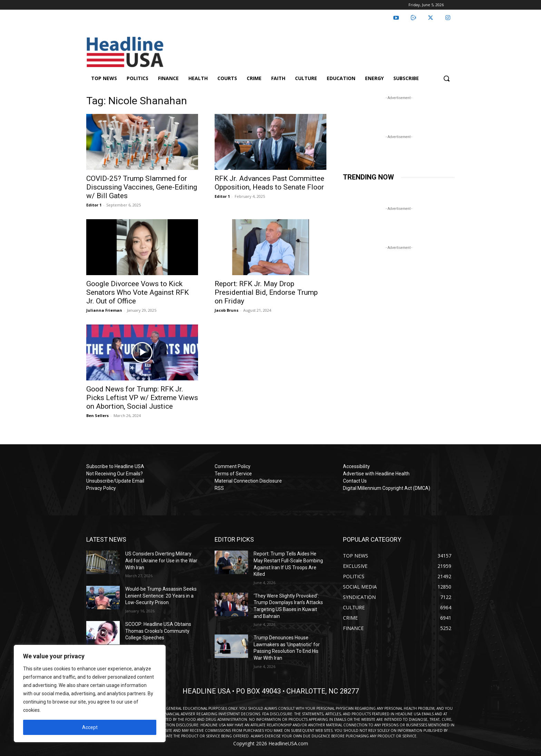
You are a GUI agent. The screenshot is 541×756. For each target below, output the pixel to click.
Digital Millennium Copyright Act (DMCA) (387, 488)
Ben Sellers (97, 415)
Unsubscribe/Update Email (115, 481)
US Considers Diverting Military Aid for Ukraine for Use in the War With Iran (161, 560)
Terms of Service (233, 474)
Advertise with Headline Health (376, 474)
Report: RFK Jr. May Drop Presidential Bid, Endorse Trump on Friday (266, 292)
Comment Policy (233, 466)
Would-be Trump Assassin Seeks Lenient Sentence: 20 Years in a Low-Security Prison (161, 596)
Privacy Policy (101, 488)
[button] (446, 78)
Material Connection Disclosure (248, 481)
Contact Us (355, 481)
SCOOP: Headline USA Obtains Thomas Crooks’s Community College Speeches (158, 631)
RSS (219, 488)
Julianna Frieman (104, 310)
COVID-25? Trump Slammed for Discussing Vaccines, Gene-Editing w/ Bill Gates (142, 187)
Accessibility (356, 466)
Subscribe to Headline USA (115, 466)
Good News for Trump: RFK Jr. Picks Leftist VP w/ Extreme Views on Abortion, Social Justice (142, 398)
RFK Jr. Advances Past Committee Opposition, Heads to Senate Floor (269, 183)
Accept (90, 727)
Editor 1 (94, 205)
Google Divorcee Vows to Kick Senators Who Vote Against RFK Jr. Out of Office (137, 292)
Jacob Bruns (227, 310)
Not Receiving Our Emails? (115, 474)
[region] (90, 694)
